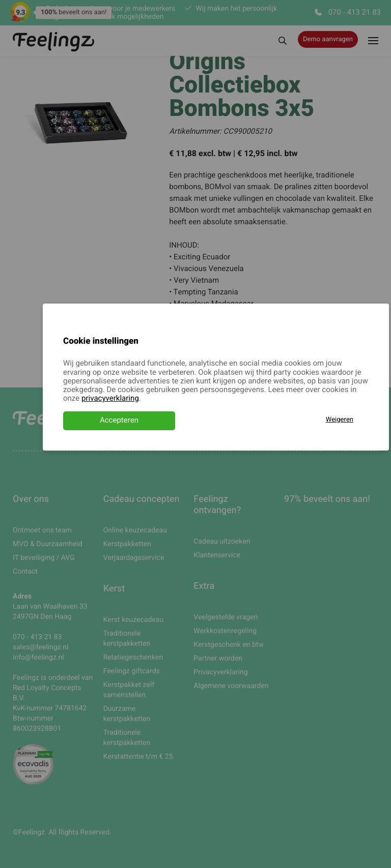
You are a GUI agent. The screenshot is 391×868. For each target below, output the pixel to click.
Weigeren (340, 420)
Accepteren (119, 421)
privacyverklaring (110, 399)
